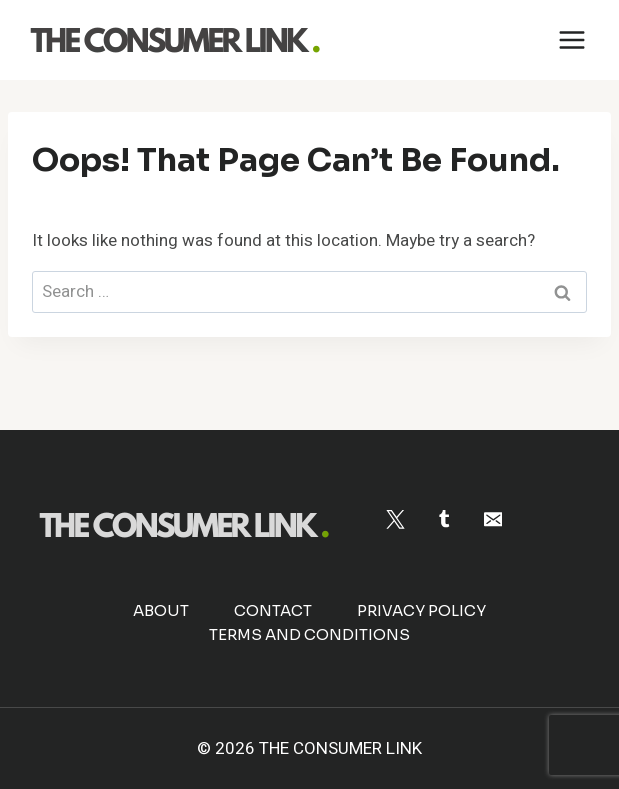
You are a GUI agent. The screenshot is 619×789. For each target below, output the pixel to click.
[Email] (492, 519)
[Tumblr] (444, 519)
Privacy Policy (421, 610)
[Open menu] (571, 39)
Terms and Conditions (309, 634)
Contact (273, 610)
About (161, 610)
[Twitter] (395, 519)
